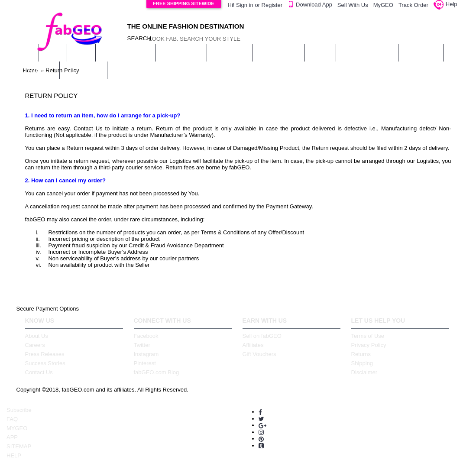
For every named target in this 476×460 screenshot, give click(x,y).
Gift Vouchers (259, 354)
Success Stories (45, 363)
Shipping (362, 363)
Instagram (146, 354)
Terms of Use (368, 336)
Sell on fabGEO (262, 336)
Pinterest (145, 363)
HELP (14, 455)
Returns (361, 354)
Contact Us (39, 372)
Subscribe (19, 410)
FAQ (12, 419)
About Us (37, 336)
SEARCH (136, 38)
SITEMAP (19, 446)
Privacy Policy (369, 345)
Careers (35, 345)
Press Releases (45, 354)
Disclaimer (364, 372)
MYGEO (17, 428)
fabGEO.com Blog (157, 372)
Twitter (142, 345)
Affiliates (253, 345)
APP (12, 437)
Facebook (146, 336)
